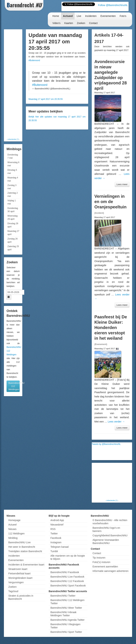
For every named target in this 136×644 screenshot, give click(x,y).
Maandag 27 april (13, 233)
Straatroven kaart (18, 569)
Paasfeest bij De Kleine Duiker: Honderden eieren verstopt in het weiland (111, 328)
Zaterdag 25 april (13, 248)
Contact (93, 23)
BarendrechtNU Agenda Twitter (68, 620)
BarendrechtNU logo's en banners (106, 529)
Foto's (123, 16)
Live (79, 16)
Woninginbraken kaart (20, 578)
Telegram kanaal (60, 547)
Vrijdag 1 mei (12, 202)
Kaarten (69, 23)
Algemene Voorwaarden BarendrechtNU (106, 541)
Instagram (56, 542)
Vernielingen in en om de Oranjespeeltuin (110, 202)
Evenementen (108, 16)
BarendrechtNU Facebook (65, 572)
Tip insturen (99, 558)
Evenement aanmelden (105, 567)
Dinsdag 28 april (13, 225)
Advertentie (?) (13, 139)
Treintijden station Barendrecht (25, 551)
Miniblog (13, 538)
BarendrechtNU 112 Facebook (67, 581)
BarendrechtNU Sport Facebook (68, 586)
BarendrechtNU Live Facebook (67, 577)
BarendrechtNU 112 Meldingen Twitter (67, 602)
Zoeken (81, 23)
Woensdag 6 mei (13, 164)
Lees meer (122, 184)
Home (56, 16)
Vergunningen (16, 582)
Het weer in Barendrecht (22, 547)
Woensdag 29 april (12, 217)
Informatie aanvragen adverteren (110, 571)
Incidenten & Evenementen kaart (26, 565)
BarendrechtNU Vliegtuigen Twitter (66, 626)
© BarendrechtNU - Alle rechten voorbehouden (110, 522)
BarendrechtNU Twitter (63, 596)
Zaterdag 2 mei (13, 195)
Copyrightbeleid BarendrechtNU (110, 535)
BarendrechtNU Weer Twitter (66, 608)
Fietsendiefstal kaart (19, 573)
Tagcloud (13, 591)
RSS (53, 529)
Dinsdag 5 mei (12, 172)
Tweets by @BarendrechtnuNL (106, 444)
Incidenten (91, 16)
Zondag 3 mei (12, 187)
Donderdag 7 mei (13, 156)
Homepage (14, 520)
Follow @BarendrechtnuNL (113, 5)
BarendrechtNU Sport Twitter (66, 632)
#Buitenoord (34, 60)
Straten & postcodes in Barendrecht (21, 597)
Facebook (56, 538)
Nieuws (12, 529)
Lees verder (116, 422)
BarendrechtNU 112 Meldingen (14, 386)
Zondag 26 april (12, 240)
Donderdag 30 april (13, 210)
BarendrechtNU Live (19, 542)
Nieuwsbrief (57, 525)
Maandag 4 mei (13, 179)
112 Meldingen (16, 533)
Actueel (68, 16)
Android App (57, 520)
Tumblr (54, 551)
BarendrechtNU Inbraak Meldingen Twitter (63, 614)
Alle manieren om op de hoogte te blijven (68, 557)
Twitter (54, 533)
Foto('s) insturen (101, 562)
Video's (56, 23)
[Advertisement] (19, 83)
